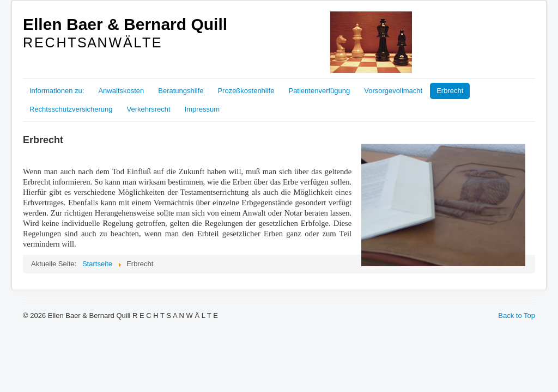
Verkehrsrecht (148, 109)
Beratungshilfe (181, 91)
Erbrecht (450, 91)
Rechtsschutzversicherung (71, 109)
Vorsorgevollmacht (393, 91)
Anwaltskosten (121, 91)
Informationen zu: (57, 91)
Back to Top (517, 316)
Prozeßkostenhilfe (246, 91)
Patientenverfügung (319, 91)
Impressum (202, 109)
